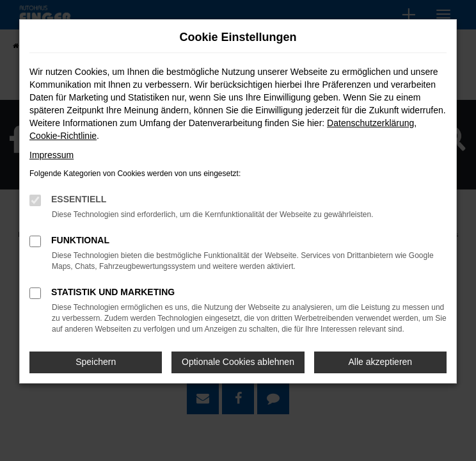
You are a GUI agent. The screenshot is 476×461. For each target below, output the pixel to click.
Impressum (52, 155)
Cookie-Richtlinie (63, 136)
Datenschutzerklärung (370, 123)
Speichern (96, 362)
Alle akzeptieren (381, 362)
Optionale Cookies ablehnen (238, 362)
